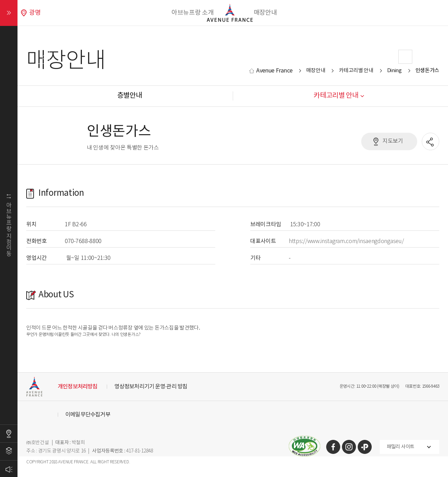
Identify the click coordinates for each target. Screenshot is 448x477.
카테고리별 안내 (356, 71)
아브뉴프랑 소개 (193, 13)
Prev (43, 57)
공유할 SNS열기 (431, 142)
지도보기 (393, 141)
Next (405, 57)
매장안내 (265, 13)
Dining (394, 71)
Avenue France (274, 71)
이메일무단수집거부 (88, 415)
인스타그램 (349, 447)
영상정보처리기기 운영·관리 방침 (151, 387)
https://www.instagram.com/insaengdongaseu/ (346, 241)
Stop (239, 101)
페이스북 (333, 447)
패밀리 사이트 (401, 447)
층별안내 (9, 451)
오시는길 (9, 434)
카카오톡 (365, 447)
